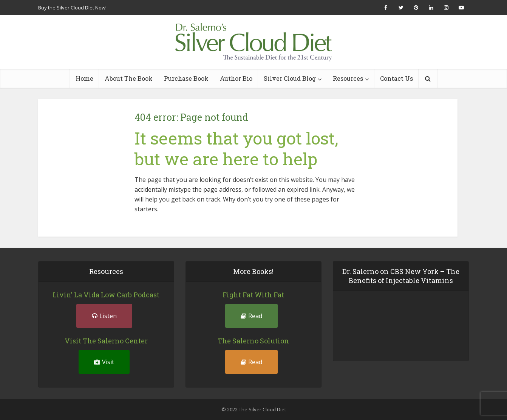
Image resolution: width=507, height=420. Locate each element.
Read (251, 316)
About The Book (129, 78)
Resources (348, 78)
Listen (104, 316)
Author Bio (236, 78)
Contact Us (396, 78)
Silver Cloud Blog (290, 78)
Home (84, 78)
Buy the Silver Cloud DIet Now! (72, 8)
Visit (104, 362)
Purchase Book (186, 78)
